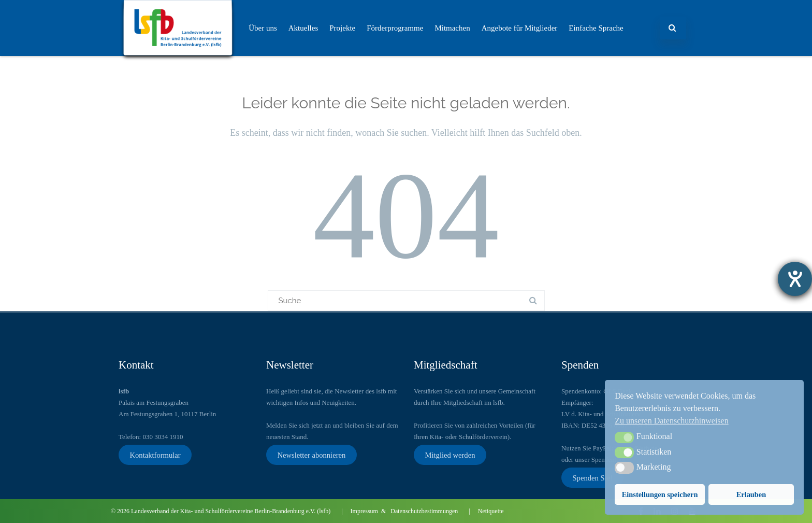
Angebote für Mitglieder (520, 28)
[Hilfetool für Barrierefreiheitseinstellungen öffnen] (795, 279)
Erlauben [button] (751, 494)
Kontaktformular (155, 455)
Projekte (342, 28)
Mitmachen (452, 28)
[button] (624, 437)
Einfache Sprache (596, 28)
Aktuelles (303, 28)
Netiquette (491, 511)
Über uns (263, 28)
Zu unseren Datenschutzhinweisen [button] (671, 421)
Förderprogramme (395, 28)
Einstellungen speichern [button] (660, 494)
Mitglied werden (450, 455)
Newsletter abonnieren (311, 455)
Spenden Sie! (592, 477)
